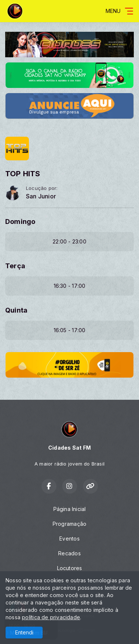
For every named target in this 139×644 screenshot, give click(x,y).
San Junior (41, 196)
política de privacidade (51, 617)
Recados (69, 553)
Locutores (70, 568)
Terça (15, 266)
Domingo (20, 222)
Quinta (16, 310)
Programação (69, 524)
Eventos (69, 539)
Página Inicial (70, 509)
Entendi (24, 632)
